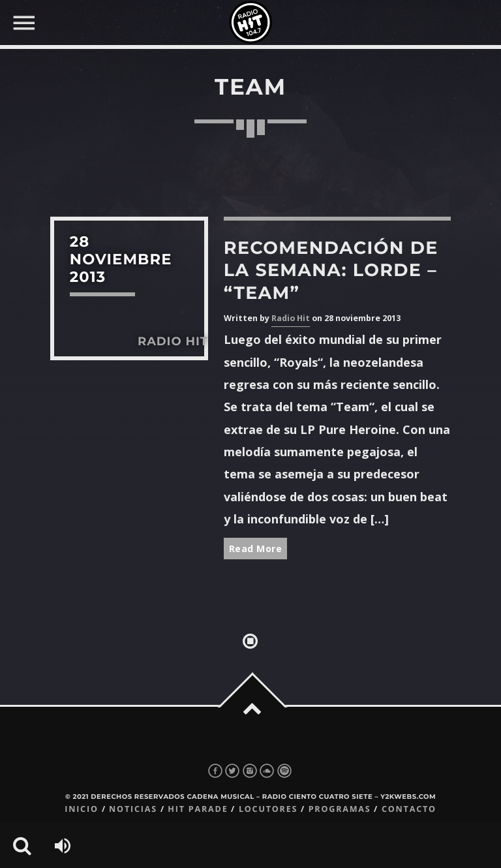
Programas (340, 809)
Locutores (268, 809)
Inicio (82, 809)
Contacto (409, 809)
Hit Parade (198, 809)
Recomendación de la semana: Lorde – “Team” (331, 270)
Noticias (133, 809)
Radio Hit (291, 318)
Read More (256, 549)
